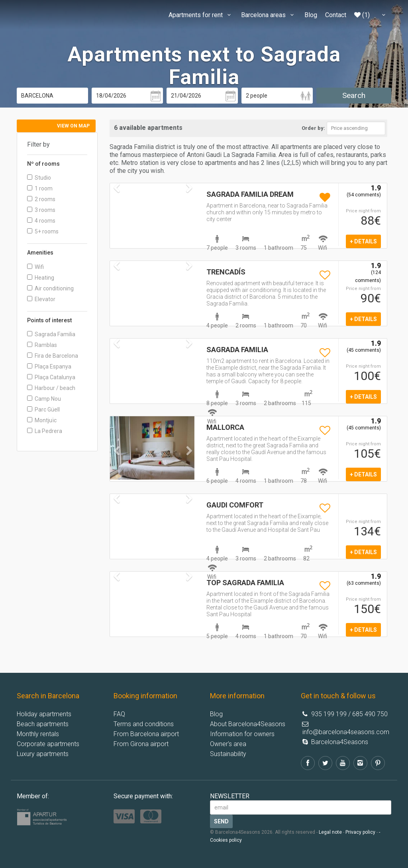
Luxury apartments (43, 754)
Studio (39, 178)
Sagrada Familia (51, 334)
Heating (41, 278)
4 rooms (41, 221)
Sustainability (228, 754)
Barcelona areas (269, 15)
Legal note (330, 832)
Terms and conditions (144, 724)
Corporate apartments (48, 744)
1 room (40, 188)
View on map (73, 126)
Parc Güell (43, 410)
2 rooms (41, 199)
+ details (363, 241)
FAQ (119, 714)
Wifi (35, 267)
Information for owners (242, 734)
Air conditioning (50, 288)
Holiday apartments (44, 714)
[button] (116, 463)
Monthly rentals (38, 734)
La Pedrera (45, 431)
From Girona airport (141, 744)
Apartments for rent (201, 15)
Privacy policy (360, 832)
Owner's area (228, 744)
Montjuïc (42, 420)
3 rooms (41, 210)
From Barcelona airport (146, 734)
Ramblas (42, 345)
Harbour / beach (51, 388)
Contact (336, 15)
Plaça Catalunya (51, 377)
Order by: (313, 128)
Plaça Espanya (49, 366)
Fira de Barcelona (53, 356)
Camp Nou (44, 399)
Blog (311, 15)
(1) (362, 15)
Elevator (41, 299)
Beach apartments (43, 724)
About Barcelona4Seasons (248, 724)
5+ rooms (43, 231)
